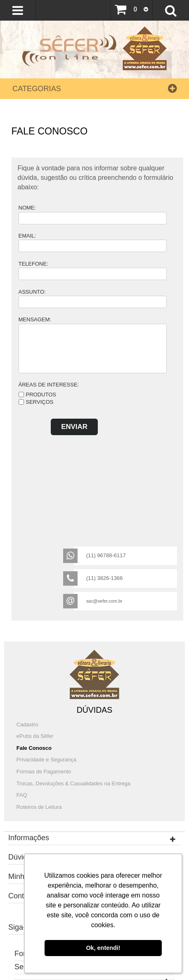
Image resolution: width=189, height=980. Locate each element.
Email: (27, 236)
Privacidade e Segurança (46, 760)
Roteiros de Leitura (39, 807)
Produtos (41, 395)
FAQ (22, 795)
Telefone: (33, 264)
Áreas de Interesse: (49, 385)
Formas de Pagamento (44, 772)
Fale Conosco (34, 748)
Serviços (40, 402)
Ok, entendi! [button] (103, 948)
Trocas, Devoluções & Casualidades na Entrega (73, 783)
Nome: (27, 208)
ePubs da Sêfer (35, 736)
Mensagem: (35, 319)
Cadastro (27, 724)
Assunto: (32, 292)
